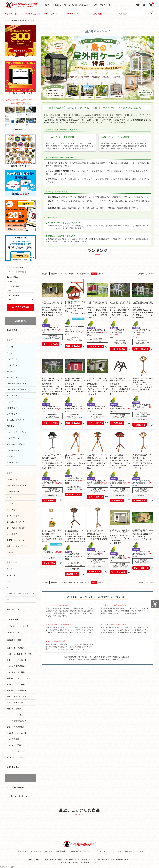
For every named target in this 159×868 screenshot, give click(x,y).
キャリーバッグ (13, 516)
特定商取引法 (61, 851)
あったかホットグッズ (16, 757)
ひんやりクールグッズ (16, 751)
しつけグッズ (12, 414)
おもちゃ (10, 402)
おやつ (9, 353)
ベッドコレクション (15, 715)
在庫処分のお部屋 (14, 640)
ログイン (140, 851)
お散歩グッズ (12, 408)
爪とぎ (9, 498)
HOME (7, 20)
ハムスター (11, 581)
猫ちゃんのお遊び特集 (16, 727)
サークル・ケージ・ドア (17, 383)
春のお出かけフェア (15, 632)
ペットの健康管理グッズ (17, 721)
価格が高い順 (85, 274)
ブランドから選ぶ (31, 14)
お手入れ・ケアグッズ (16, 420)
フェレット (11, 575)
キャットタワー (13, 491)
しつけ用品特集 (13, 739)
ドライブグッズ (13, 438)
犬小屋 (9, 371)
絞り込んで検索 (21, 307)
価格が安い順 (73, 274)
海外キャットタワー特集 (17, 690)
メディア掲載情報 (125, 851)
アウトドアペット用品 (16, 672)
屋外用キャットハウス (16, 540)
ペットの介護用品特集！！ (17, 666)
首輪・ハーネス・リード (17, 389)
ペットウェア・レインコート (18, 432)
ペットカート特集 (14, 745)
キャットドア (12, 534)
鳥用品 (15, 20)
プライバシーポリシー (105, 851)
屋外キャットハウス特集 (17, 660)
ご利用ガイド (21, 851)
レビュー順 (63, 274)
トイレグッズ (12, 365)
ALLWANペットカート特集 (17, 626)
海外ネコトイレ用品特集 (17, 696)
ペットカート (12, 456)
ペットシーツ (12, 359)
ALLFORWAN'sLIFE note (71, 14)
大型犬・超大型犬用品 (16, 703)
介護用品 (10, 426)
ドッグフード (12, 347)
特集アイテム (49, 14)
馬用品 (9, 599)
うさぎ (9, 569)
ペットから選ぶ (11, 14)
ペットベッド (12, 396)
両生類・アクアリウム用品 (17, 593)
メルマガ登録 (36, 851)
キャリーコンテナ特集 (16, 684)
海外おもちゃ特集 (14, 709)
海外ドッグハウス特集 (16, 648)
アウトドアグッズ (14, 450)
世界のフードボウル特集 (17, 733)
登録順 (101, 274)
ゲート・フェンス (14, 377)
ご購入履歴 (97, 14)
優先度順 (54, 274)
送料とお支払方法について (81, 851)
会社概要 (49, 851)
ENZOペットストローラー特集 (19, 654)
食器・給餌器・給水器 (16, 444)
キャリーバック (13, 462)
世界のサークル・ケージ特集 (18, 678)
